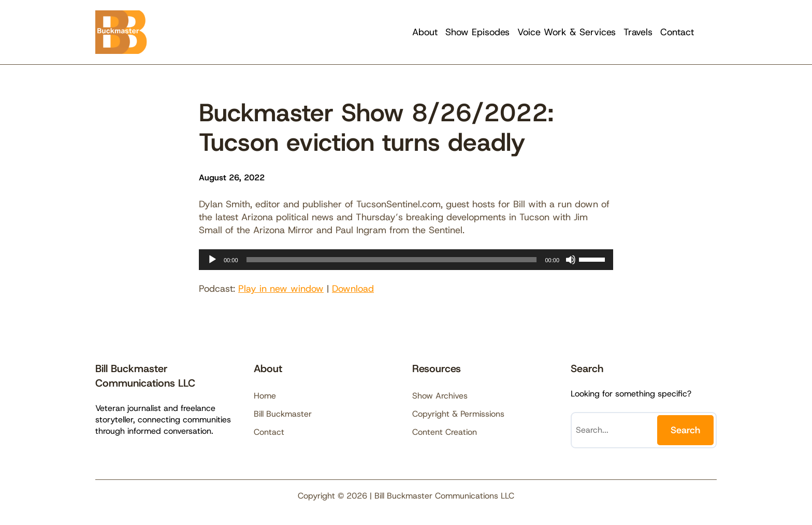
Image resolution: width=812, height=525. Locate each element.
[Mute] (571, 260)
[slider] (392, 260)
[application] (406, 260)
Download (353, 289)
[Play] (212, 260)
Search (685, 430)
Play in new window (281, 289)
